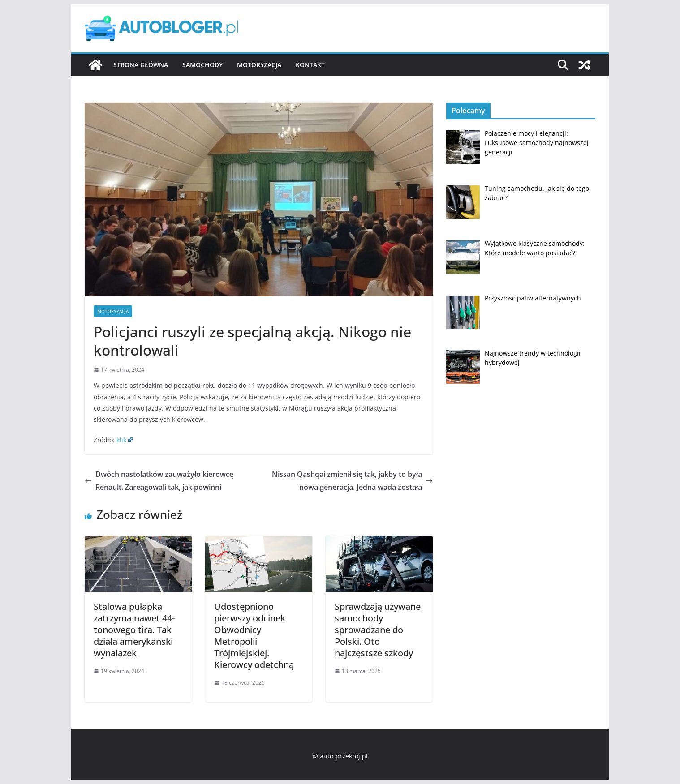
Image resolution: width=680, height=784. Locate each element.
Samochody (202, 65)
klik (121, 440)
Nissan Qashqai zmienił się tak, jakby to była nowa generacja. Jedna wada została (352, 481)
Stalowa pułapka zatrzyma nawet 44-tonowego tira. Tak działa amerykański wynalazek (134, 630)
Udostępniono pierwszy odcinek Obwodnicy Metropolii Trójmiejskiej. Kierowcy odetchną (254, 636)
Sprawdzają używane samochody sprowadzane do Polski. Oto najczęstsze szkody (378, 630)
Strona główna (141, 65)
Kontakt (310, 65)
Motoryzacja (259, 65)
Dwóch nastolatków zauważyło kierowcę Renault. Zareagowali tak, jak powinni (159, 481)
